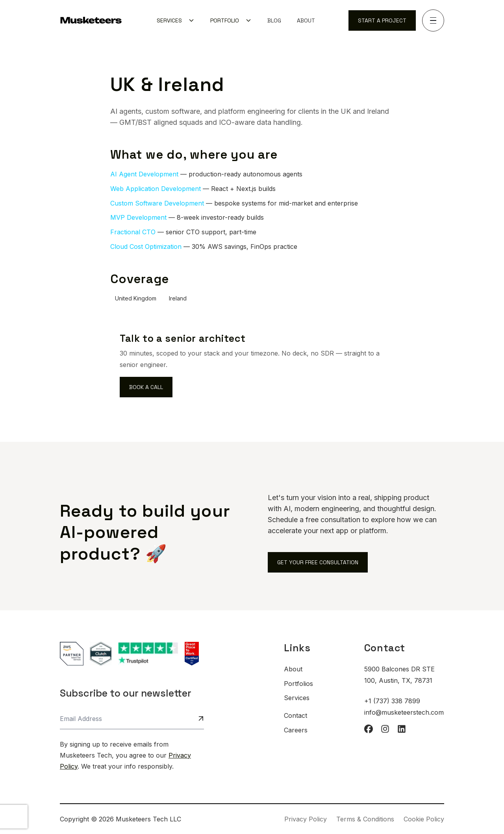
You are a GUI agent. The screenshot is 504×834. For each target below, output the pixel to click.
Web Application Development (156, 189)
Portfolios (298, 684)
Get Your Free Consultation (318, 562)
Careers (296, 730)
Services (297, 698)
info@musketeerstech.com (404, 712)
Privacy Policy (306, 819)
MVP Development (138, 217)
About (306, 20)
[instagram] (385, 729)
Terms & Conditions (365, 819)
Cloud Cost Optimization (146, 246)
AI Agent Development (144, 174)
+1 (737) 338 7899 (392, 701)
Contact (296, 715)
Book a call (146, 387)
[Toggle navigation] (433, 20)
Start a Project (382, 20)
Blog (274, 20)
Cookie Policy (424, 819)
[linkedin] (402, 729)
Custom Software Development (157, 203)
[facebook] (369, 729)
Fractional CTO (133, 232)
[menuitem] (176, 20)
